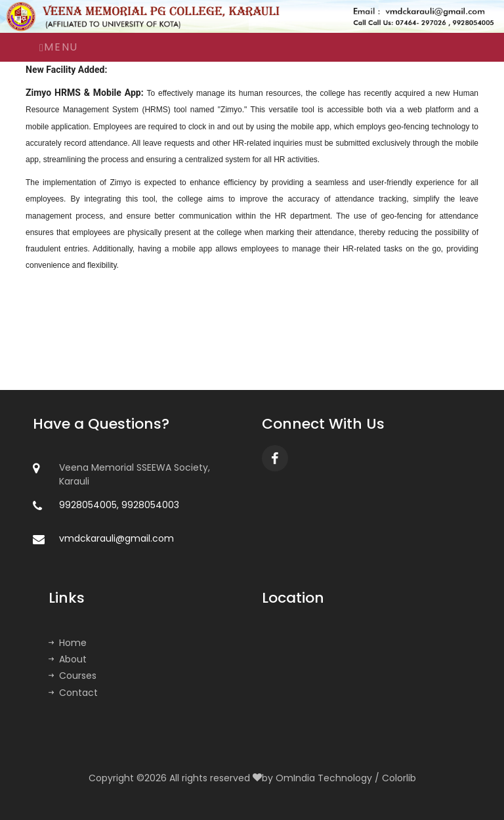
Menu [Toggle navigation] (59, 47)
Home (68, 643)
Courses (73, 676)
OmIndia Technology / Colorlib (346, 778)
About (68, 659)
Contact (73, 693)
